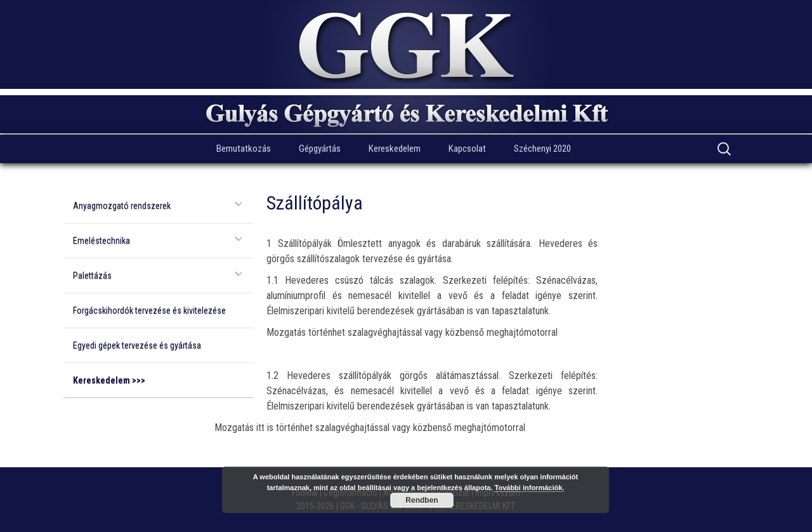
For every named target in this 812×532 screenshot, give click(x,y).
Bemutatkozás (244, 149)
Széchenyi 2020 (542, 149)
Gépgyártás (320, 149)
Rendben (422, 500)
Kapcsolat (467, 149)
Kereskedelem (395, 149)
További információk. (530, 488)
